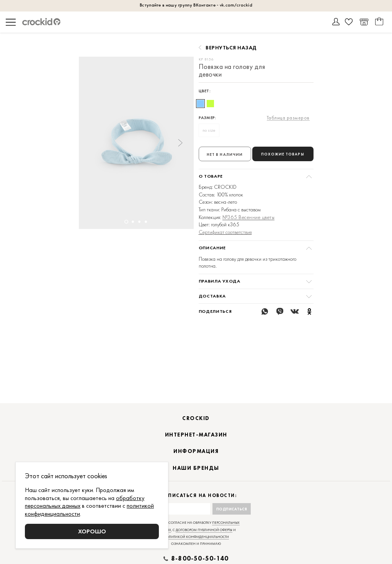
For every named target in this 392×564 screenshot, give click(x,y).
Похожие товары (283, 154)
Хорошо (92, 531)
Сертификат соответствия (225, 232)
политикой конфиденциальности (196, 546)
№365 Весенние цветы (249, 217)
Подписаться (232, 519)
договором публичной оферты (204, 539)
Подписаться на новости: (196, 505)
